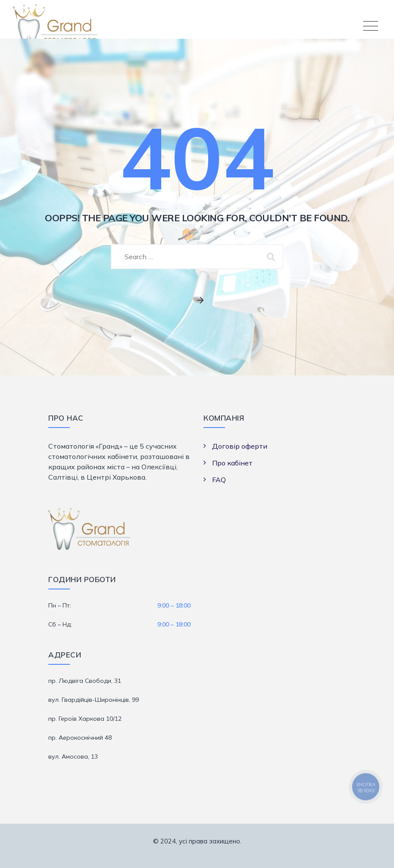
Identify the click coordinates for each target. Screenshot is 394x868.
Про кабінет (232, 463)
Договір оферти (240, 446)
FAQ (219, 480)
